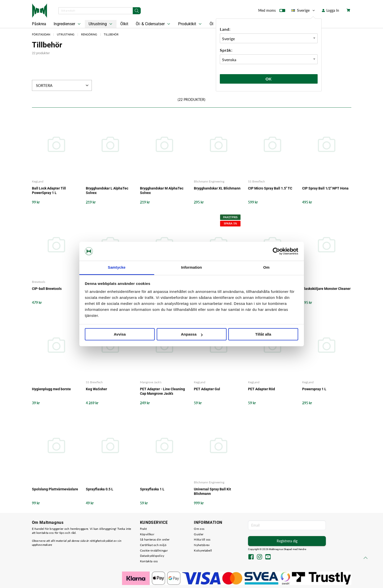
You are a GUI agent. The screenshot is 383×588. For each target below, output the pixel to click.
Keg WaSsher (96, 389)
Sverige (304, 10)
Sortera (63, 85)
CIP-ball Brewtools (47, 289)
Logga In (330, 10)
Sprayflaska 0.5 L (100, 489)
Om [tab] (266, 268)
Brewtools (39, 282)
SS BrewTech (256, 181)
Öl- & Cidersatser (153, 24)
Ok (269, 79)
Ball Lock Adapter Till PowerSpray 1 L (49, 191)
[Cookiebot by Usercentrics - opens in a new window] (276, 251)
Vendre (302, 549)
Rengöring (89, 34)
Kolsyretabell (203, 550)
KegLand (38, 181)
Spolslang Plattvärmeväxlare (55, 489)
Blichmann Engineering (209, 181)
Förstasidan (41, 34)
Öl (211, 24)
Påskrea (39, 24)
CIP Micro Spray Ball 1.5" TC (270, 188)
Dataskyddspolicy (152, 556)
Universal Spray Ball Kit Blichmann (212, 491)
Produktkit (190, 24)
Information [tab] (192, 268)
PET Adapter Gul (207, 389)
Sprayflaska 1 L (152, 489)
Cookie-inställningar (154, 550)
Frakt (143, 529)
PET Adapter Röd (261, 389)
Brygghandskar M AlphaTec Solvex (162, 191)
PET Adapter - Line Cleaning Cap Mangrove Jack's (162, 391)
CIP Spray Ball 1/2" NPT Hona (325, 188)
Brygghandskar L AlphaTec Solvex (107, 191)
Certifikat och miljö (153, 545)
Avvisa (120, 334)
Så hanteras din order (155, 539)
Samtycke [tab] (117, 268)
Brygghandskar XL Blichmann (217, 188)
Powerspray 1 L (314, 389)
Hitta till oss (202, 539)
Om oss (199, 529)
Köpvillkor (147, 534)
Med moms (272, 11)
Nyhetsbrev (202, 545)
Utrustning (101, 24)
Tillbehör (111, 34)
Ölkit (124, 24)
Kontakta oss (149, 561)
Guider (199, 534)
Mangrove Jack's (151, 382)
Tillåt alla (263, 334)
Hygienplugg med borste (51, 389)
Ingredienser (68, 24)
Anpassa (192, 334)
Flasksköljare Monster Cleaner (326, 289)
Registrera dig (287, 541)
